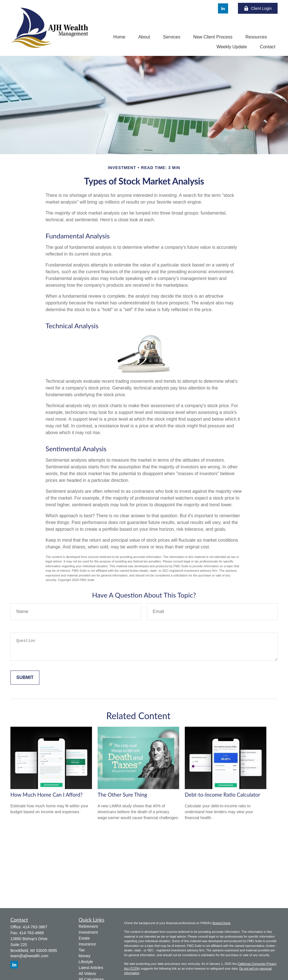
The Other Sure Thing (122, 795)
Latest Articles (91, 968)
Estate (84, 938)
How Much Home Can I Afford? (47, 795)
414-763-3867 (35, 927)
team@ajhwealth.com (29, 956)
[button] (119, 37)
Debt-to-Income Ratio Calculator (222, 795)
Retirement (88, 926)
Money (85, 956)
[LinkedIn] (223, 8)
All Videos (87, 974)
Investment (88, 932)
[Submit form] (25, 678)
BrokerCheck (222, 923)
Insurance (87, 944)
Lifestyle (86, 962)
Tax (82, 950)
